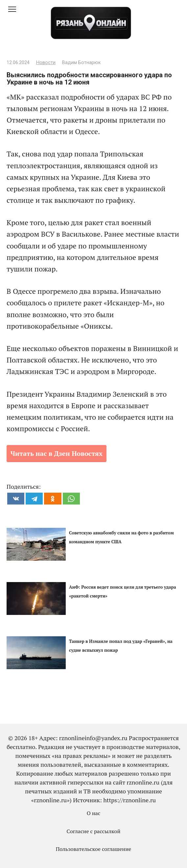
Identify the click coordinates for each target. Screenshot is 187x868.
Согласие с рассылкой (94, 831)
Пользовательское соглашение (94, 849)
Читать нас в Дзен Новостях (57, 453)
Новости (46, 63)
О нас (94, 813)
